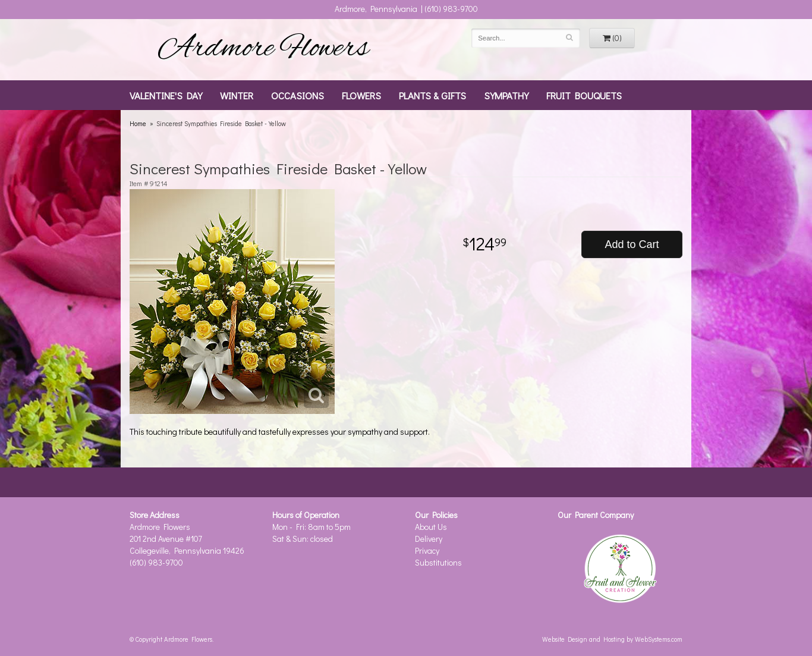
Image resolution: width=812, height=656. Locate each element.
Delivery (429, 539)
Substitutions (438, 562)
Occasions (298, 95)
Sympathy (506, 95)
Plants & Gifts (432, 95)
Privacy (427, 550)
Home (138, 123)
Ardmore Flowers (263, 49)
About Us (431, 527)
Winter (237, 95)
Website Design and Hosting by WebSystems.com (612, 639)
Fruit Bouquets (584, 95)
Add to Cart (632, 244)
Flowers (361, 95)
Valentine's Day (166, 95)
